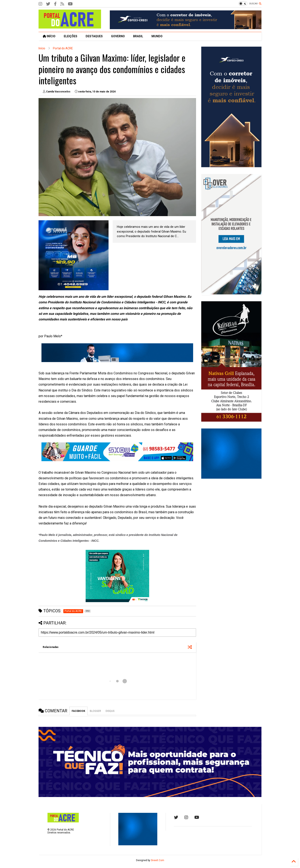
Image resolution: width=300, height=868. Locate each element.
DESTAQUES (94, 36)
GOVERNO (118, 36)
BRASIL (138, 36)
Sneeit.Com (157, 860)
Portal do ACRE (63, 48)
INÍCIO (49, 36)
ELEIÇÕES (71, 36)
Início (42, 48)
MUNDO (157, 36)
